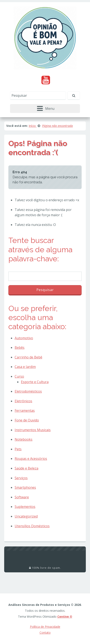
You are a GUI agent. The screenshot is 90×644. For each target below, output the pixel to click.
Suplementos (25, 507)
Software (22, 497)
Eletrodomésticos (28, 391)
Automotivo (24, 338)
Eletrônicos (23, 401)
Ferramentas (25, 411)
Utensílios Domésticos (32, 526)
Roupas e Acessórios (31, 459)
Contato (45, 633)
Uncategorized (26, 516)
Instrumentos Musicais (33, 430)
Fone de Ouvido (27, 420)
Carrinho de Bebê (28, 357)
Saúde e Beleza (26, 468)
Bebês (20, 347)
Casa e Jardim (25, 367)
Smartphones (25, 487)
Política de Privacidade (45, 627)
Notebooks (24, 439)
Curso (19, 376)
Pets (18, 449)
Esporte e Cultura (35, 382)
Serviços (21, 478)
